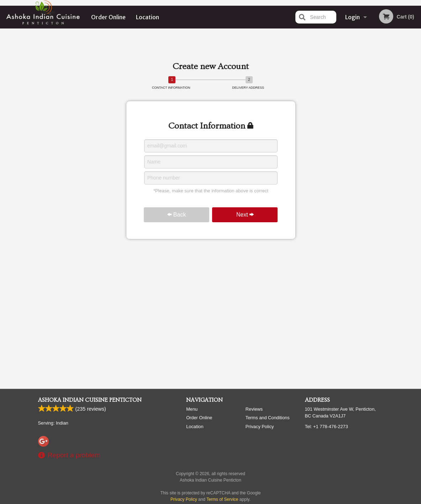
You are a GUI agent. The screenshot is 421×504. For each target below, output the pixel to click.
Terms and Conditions (268, 418)
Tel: (327, 427)
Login (352, 17)
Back (177, 215)
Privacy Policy (260, 427)
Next (245, 215)
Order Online (108, 17)
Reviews (254, 409)
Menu (192, 409)
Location (148, 17)
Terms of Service (222, 499)
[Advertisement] (211, 48)
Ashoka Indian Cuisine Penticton (90, 400)
